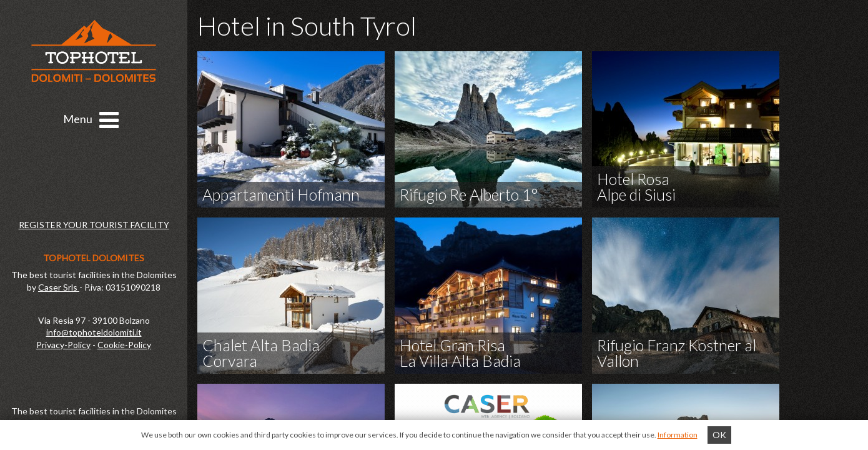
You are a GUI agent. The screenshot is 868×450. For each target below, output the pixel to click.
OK (719, 435)
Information (678, 435)
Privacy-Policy (63, 345)
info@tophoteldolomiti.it (94, 332)
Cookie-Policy (124, 345)
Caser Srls (59, 287)
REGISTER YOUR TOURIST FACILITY (94, 225)
